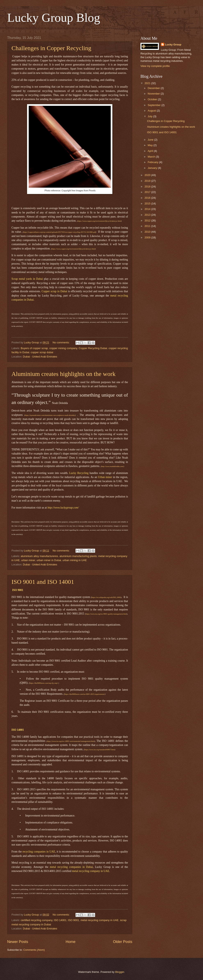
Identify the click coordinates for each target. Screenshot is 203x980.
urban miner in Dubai (49, 560)
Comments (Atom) (34, 950)
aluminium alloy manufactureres (39, 556)
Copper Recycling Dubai (93, 348)
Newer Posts (18, 942)
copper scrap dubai (42, 352)
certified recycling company (36, 920)
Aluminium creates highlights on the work (63, 374)
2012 (148, 220)
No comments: (61, 342)
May (151, 145)
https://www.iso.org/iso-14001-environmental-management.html (71, 741)
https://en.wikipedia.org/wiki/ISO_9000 (106, 597)
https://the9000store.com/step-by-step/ (44, 683)
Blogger (120, 972)
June (151, 140)
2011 (148, 226)
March (152, 157)
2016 (148, 198)
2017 (148, 192)
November (154, 94)
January (153, 168)
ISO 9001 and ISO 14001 (43, 582)
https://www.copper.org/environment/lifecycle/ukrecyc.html (99, 221)
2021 (148, 83)
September (155, 105)
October (153, 99)
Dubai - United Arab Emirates (40, 357)
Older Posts (123, 942)
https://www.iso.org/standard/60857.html (100, 750)
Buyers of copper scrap (34, 348)
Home (71, 942)
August (152, 111)
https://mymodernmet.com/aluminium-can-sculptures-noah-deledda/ (50, 415)
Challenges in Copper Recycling (51, 48)
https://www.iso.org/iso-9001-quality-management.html (106, 614)
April (151, 151)
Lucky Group (173, 45)
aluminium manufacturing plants (78, 556)
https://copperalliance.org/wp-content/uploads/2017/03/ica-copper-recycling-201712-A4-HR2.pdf (59, 232)
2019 (148, 181)
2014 (148, 209)
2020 (148, 175)
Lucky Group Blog (54, 18)
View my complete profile (155, 66)
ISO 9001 (73, 920)
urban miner (28, 560)
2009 (148, 237)
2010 (148, 232)
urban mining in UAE (75, 560)
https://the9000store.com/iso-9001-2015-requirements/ (85, 694)
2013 (148, 215)
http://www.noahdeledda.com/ (112, 466)
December (154, 88)
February (153, 162)
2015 (148, 204)
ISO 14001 (60, 920)
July (150, 116)
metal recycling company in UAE (100, 920)
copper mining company (63, 348)
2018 (148, 187)
